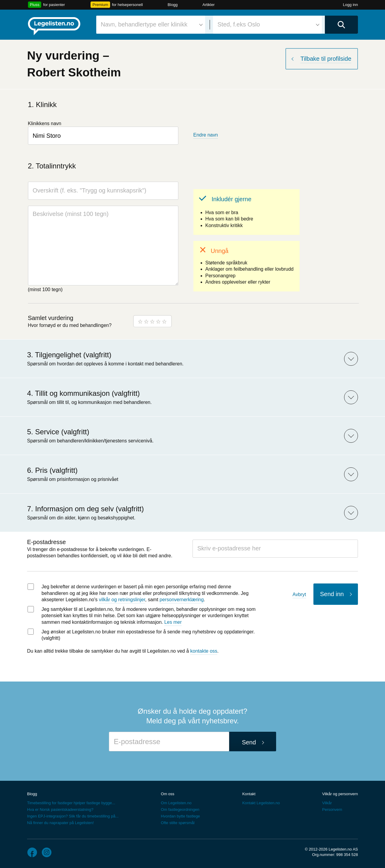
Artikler (208, 5)
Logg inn (350, 5)
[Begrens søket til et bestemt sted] (267, 25)
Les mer (173, 622)
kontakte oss (204, 651)
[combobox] (151, 25)
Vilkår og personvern (340, 794)
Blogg (172, 5)
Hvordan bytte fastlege (180, 816)
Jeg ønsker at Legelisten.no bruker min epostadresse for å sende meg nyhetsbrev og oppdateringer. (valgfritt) (148, 635)
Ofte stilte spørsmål (178, 823)
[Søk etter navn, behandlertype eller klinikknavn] (151, 25)
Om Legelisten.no (176, 803)
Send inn (332, 594)
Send (249, 742)
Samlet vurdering (51, 318)
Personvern (332, 810)
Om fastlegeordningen (180, 810)
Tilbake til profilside (326, 59)
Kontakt (249, 794)
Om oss (168, 794)
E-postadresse (46, 542)
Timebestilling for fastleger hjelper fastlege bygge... (71, 803)
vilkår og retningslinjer (122, 600)
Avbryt (299, 594)
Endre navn (206, 135)
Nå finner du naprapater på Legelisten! (60, 823)
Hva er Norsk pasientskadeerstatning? (60, 810)
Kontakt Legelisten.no (261, 803)
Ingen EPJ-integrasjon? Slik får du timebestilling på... (73, 816)
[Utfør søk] (341, 25)
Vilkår (327, 803)
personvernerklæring (182, 600)
